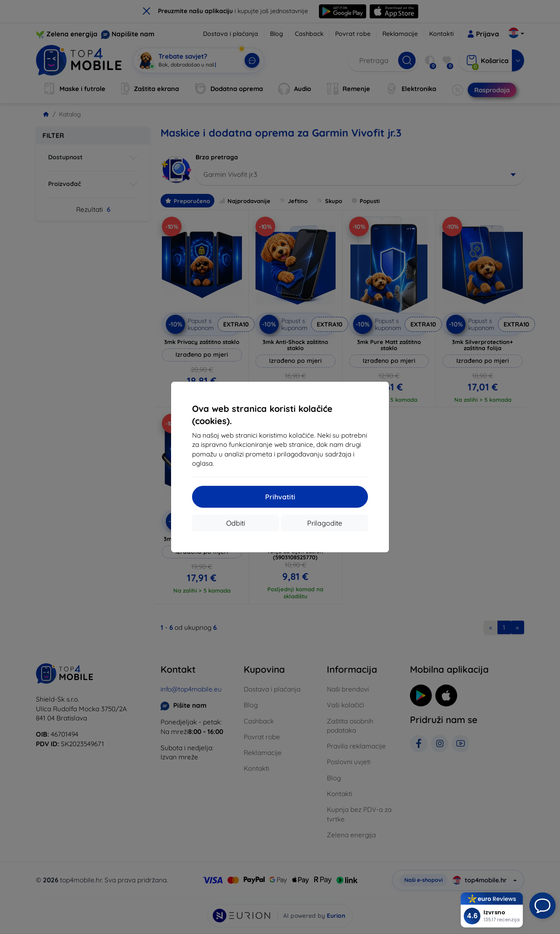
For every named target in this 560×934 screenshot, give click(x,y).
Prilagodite (325, 523)
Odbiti (236, 523)
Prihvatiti (280, 497)
